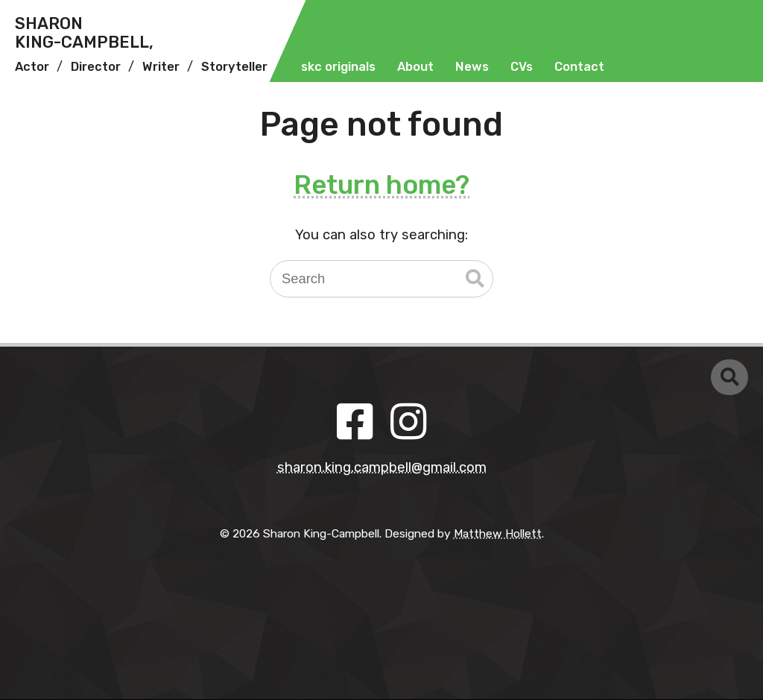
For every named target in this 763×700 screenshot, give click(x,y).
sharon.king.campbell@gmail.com (382, 467)
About (415, 67)
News (472, 67)
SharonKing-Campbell (84, 33)
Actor (32, 67)
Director (96, 67)
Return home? (381, 185)
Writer (161, 67)
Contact (579, 67)
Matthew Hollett (498, 533)
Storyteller (234, 67)
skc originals (338, 67)
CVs (522, 67)
